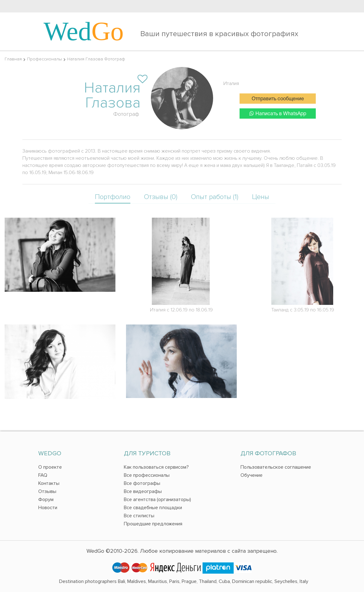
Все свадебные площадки (153, 508)
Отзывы (47, 491)
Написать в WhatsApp (278, 114)
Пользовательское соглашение (276, 467)
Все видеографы (143, 491)
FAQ (43, 475)
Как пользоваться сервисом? (156, 467)
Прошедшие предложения (153, 524)
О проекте (50, 467)
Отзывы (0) (161, 197)
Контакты (49, 483)
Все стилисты (139, 516)
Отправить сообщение (278, 99)
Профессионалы (44, 59)
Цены (261, 197)
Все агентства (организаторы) (157, 500)
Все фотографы (142, 483)
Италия (231, 83)
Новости (48, 508)
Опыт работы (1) (215, 197)
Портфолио (113, 197)
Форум (46, 500)
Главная (13, 59)
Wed (84, 31)
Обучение (252, 475)
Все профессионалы (147, 475)
